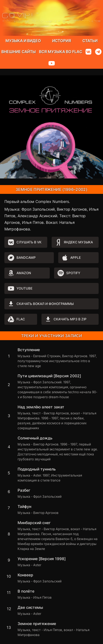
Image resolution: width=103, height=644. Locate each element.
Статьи (90, 41)
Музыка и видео (23, 41)
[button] (51, 358)
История (62, 41)
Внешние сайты (19, 52)
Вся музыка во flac (61, 52)
